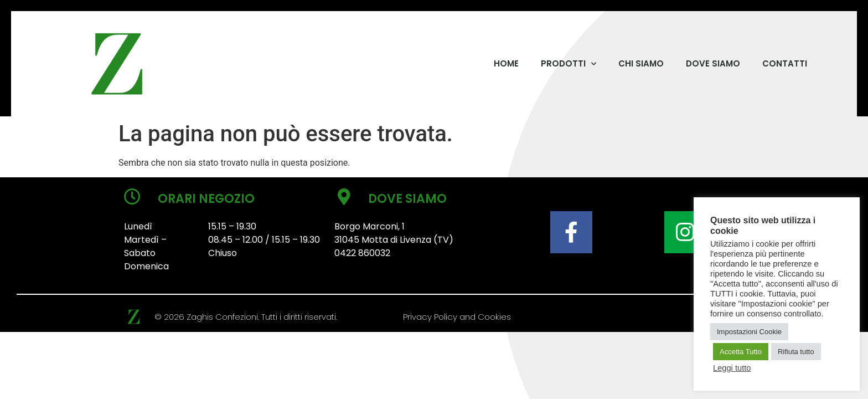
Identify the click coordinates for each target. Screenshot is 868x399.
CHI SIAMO (641, 63)
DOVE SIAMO (713, 63)
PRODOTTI (569, 64)
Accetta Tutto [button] (741, 352)
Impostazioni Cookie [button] (749, 332)
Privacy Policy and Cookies (457, 317)
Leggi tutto (732, 368)
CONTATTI (785, 63)
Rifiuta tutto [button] (796, 352)
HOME (506, 63)
